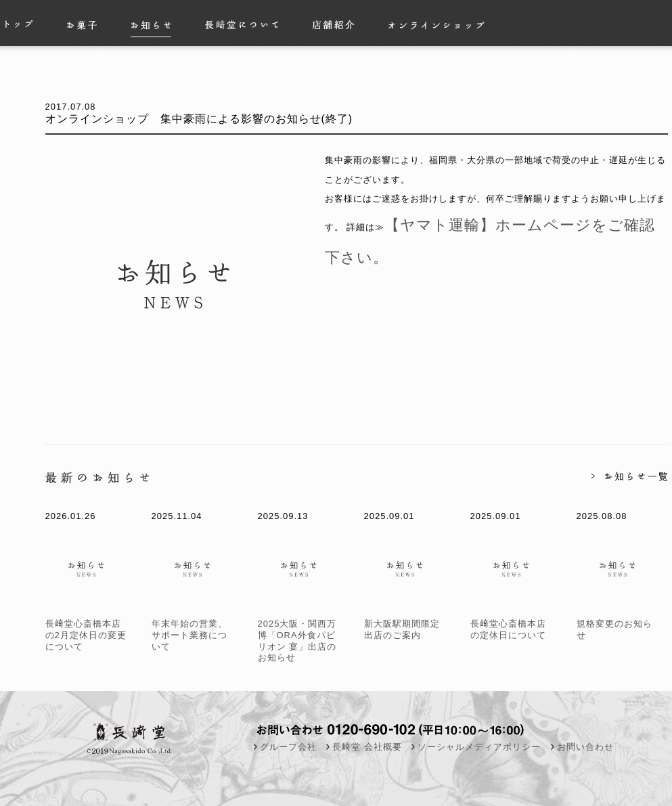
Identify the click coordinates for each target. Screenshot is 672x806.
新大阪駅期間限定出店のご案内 (406, 624)
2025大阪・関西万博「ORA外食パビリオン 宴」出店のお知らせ (300, 635)
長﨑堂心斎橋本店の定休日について (513, 624)
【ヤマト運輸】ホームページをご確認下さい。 (484, 218)
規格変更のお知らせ (619, 624)
